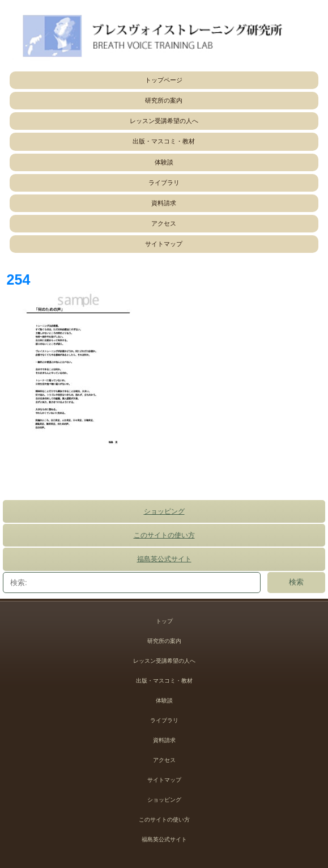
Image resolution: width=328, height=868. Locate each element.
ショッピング (164, 511)
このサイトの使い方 (164, 535)
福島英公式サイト (164, 559)
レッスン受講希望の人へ (164, 121)
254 (19, 280)
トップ (164, 621)
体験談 (164, 162)
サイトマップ (164, 244)
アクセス (164, 223)
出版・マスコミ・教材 (164, 141)
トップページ (164, 80)
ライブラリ (164, 183)
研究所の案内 (164, 100)
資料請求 (164, 203)
